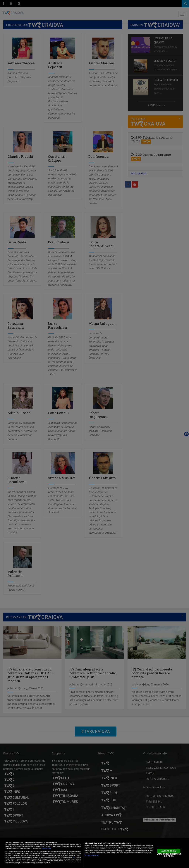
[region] (94, 853)
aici (73, 857)
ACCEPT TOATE (169, 851)
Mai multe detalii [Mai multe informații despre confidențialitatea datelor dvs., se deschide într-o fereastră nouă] (46, 848)
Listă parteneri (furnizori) (92, 855)
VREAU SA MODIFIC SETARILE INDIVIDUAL (169, 855)
